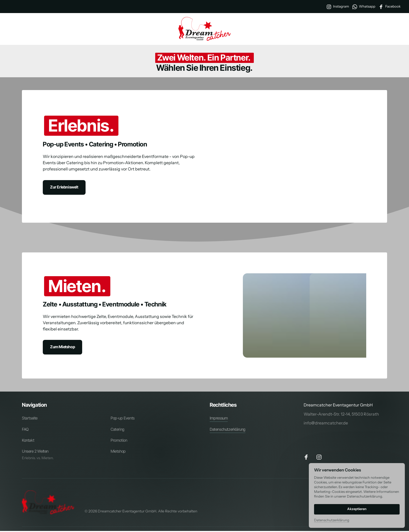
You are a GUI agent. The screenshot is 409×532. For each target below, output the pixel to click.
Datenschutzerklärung (332, 520)
